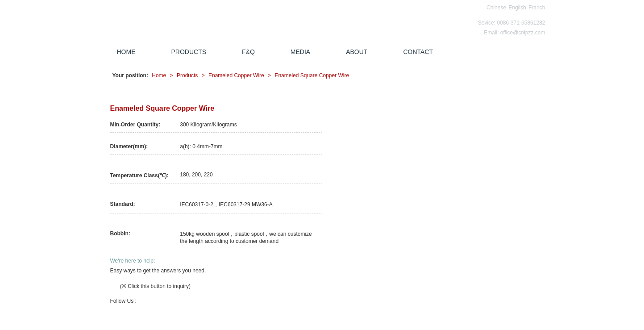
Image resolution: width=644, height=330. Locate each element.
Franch (537, 8)
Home (159, 75)
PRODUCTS (189, 52)
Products (187, 75)
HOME (126, 52)
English (517, 8)
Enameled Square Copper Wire (312, 75)
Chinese (496, 8)
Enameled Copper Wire (236, 75)
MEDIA (300, 52)
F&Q (248, 52)
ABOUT (357, 52)
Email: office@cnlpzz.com (514, 33)
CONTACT (418, 52)
